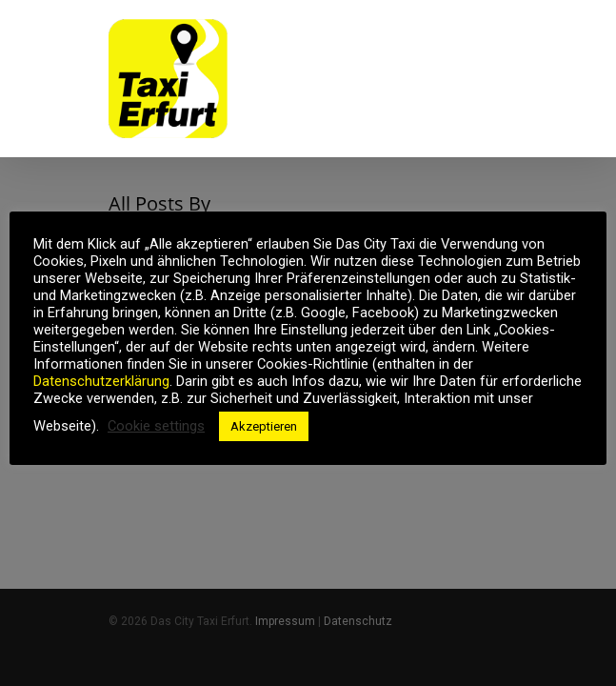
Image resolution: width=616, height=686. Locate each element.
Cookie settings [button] (156, 426)
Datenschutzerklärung (101, 381)
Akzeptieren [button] (264, 426)
